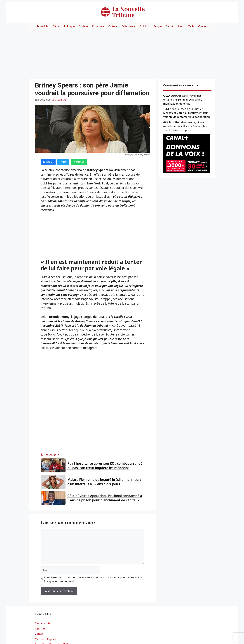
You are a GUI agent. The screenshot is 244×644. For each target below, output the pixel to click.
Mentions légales (45, 639)
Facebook (48, 162)
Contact (203, 26)
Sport (181, 26)
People (158, 26)
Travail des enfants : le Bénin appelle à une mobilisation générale (183, 100)
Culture (113, 26)
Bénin (56, 26)
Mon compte (43, 623)
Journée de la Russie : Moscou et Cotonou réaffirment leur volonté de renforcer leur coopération (187, 113)
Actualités (42, 26)
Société (83, 26)
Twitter (63, 162)
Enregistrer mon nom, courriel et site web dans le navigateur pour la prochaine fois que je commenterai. (93, 579)
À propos (40, 628)
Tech (191, 26)
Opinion (144, 26)
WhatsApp (79, 162)
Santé (170, 26)
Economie (98, 26)
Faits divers (128, 26)
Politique (69, 26)
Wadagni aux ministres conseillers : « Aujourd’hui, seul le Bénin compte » (185, 126)
